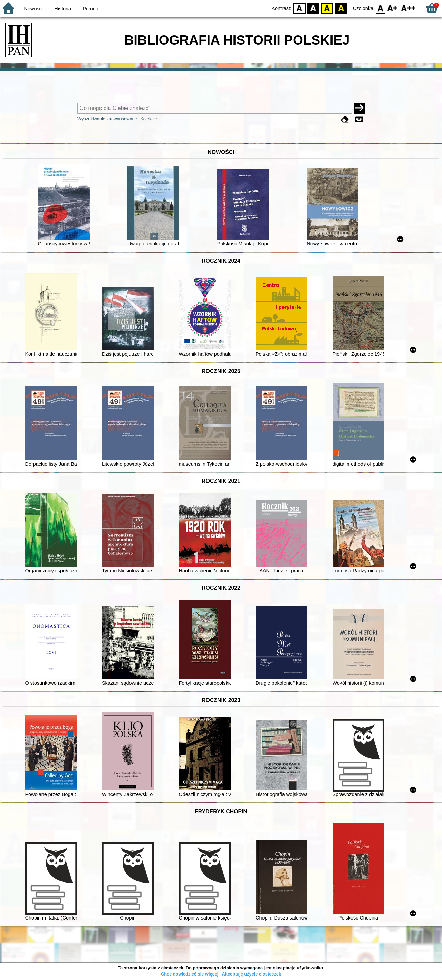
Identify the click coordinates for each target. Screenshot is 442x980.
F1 (392, 8)
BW (313, 8)
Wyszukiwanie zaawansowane (107, 119)
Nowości (33, 9)
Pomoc (90, 9)
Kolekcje (148, 119)
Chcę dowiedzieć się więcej (190, 974)
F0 (380, 8)
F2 (408, 8)
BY (341, 8)
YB (327, 8)
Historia (63, 9)
